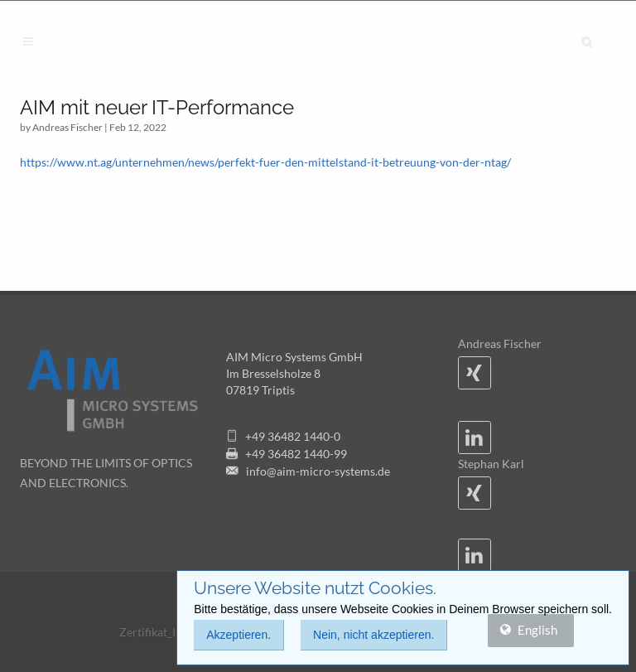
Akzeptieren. (238, 635)
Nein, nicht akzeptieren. (373, 635)
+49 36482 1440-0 (293, 436)
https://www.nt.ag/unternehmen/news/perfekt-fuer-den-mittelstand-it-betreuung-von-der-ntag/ (265, 162)
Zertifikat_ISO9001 (168, 632)
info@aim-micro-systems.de (318, 471)
